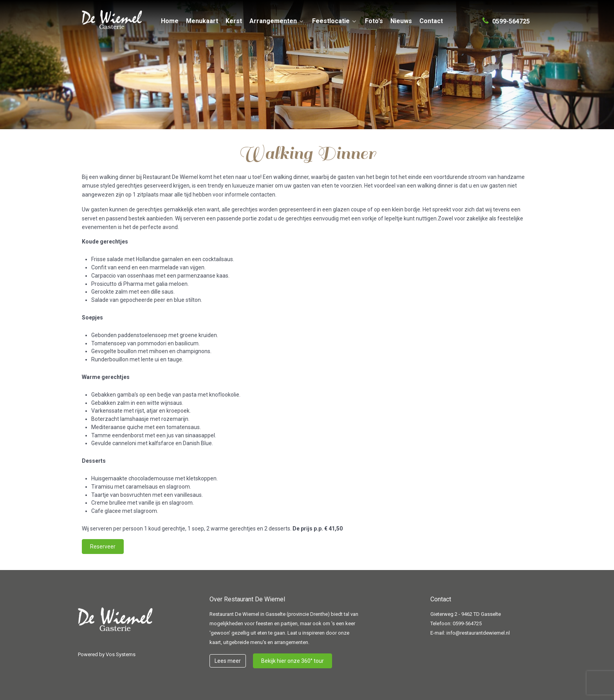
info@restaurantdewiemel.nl (478, 633)
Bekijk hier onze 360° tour (293, 661)
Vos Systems (121, 654)
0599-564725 (467, 623)
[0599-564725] (506, 18)
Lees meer (228, 661)
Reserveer (103, 547)
